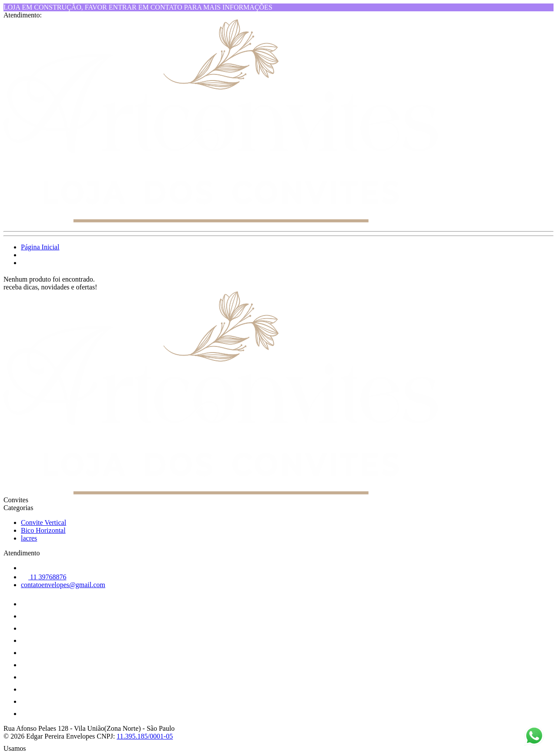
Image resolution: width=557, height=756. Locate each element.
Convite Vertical (44, 522)
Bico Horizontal (43, 530)
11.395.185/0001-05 (145, 736)
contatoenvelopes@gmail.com (63, 585)
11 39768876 (44, 577)
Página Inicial (40, 247)
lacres (29, 538)
